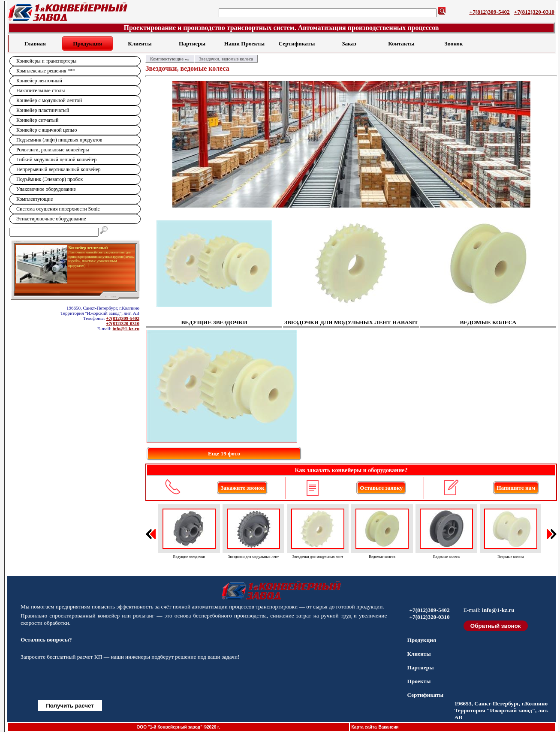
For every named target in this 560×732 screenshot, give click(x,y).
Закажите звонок (242, 488)
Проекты (419, 681)
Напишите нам (516, 488)
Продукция (87, 44)
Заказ (349, 44)
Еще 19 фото (224, 453)
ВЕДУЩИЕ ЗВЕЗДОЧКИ (214, 322)
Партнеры (192, 44)
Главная (35, 44)
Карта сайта (364, 727)
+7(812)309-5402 (490, 12)
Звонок (454, 44)
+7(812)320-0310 (534, 12)
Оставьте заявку (381, 488)
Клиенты (140, 44)
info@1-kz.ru (126, 328)
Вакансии (388, 727)
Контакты (401, 44)
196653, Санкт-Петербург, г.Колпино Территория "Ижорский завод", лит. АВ (501, 710)
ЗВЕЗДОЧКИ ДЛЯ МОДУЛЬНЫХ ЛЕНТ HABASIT (351, 322)
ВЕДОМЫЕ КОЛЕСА (488, 322)
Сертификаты (297, 44)
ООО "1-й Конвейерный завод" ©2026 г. (178, 727)
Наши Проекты (244, 44)
